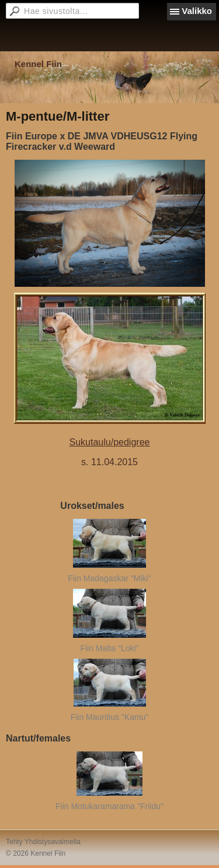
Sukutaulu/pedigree (110, 442)
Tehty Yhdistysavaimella (43, 842)
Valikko (197, 11)
